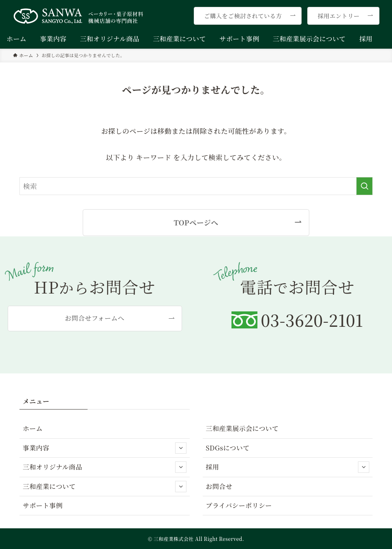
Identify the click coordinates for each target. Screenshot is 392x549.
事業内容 (105, 448)
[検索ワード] (196, 186)
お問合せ (219, 486)
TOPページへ (196, 222)
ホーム (33, 428)
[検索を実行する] (364, 186)
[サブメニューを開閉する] (181, 448)
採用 (288, 467)
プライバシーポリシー (239, 505)
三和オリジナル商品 (105, 467)
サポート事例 (43, 505)
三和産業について (105, 487)
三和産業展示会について (242, 428)
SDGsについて (228, 448)
